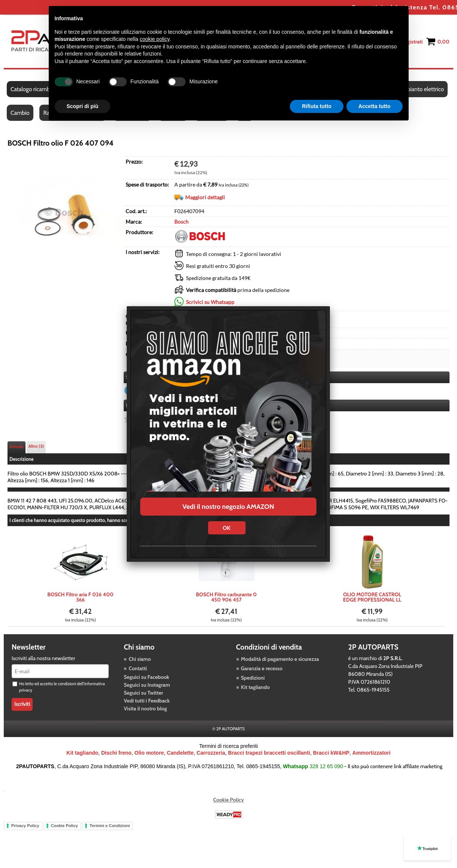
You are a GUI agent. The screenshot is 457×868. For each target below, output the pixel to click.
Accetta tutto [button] (375, 106)
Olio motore (149, 753)
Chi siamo (140, 659)
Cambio (20, 113)
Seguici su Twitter (143, 693)
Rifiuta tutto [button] (317, 106)
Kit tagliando (255, 687)
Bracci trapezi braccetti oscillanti (269, 753)
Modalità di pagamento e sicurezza (280, 659)
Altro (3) (36, 447)
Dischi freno (116, 753)
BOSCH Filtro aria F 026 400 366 (80, 597)
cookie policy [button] (155, 39)
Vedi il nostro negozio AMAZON (228, 507)
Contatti (138, 669)
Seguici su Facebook (146, 677)
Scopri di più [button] (83, 106)
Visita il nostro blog (145, 709)
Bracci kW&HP (331, 753)
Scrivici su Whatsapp (210, 302)
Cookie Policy (229, 800)
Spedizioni (253, 678)
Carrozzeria (211, 753)
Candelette (180, 753)
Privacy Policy (25, 826)
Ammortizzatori (372, 753)
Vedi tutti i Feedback (147, 701)
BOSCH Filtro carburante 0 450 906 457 (226, 597)
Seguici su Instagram (147, 685)
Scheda (16, 447)
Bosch (181, 222)
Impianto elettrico (422, 90)
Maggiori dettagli (205, 197)
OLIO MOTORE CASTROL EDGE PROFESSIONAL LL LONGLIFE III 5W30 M (372, 597)
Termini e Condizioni (110, 826)
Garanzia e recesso (262, 669)
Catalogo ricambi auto (37, 90)
